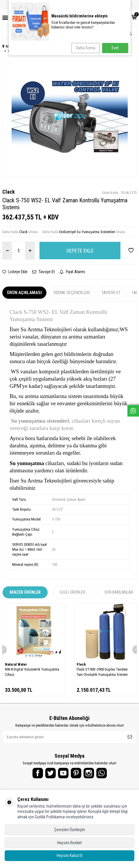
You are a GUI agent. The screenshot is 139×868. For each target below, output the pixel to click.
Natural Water (16, 664)
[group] (69, 116)
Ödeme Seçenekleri (72, 293)
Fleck (81, 664)
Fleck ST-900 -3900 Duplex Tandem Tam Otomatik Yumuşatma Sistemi (102, 672)
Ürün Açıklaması (24, 293)
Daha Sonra (86, 48)
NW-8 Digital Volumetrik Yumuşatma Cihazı (32, 672)
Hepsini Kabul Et (70, 856)
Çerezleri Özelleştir (70, 830)
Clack (9, 192)
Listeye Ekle (15, 272)
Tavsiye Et (44, 272)
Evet (115, 48)
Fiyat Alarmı (72, 272)
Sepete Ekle (80, 251)
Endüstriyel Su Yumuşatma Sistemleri (87, 232)
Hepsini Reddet (69, 843)
